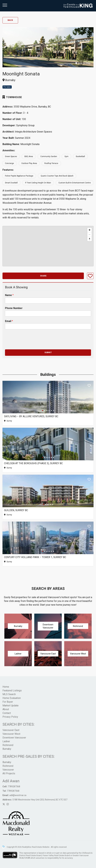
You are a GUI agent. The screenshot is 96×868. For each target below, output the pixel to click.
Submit (48, 352)
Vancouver (8, 770)
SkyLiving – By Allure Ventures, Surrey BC (31, 416)
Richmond (8, 745)
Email (9, 321)
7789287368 (14, 786)
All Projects (9, 773)
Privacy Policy (10, 717)
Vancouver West (11, 734)
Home (6, 687)
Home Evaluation (12, 698)
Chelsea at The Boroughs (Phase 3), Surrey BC (33, 463)
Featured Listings (12, 691)
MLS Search (9, 694)
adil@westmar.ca (18, 795)
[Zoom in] (90, 230)
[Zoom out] (90, 234)
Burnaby (7, 749)
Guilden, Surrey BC (16, 510)
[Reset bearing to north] (90, 239)
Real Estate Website (41, 847)
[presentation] (29, 344)
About (6, 709)
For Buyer (8, 702)
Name (9, 295)
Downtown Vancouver (14, 738)
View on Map (83, 63)
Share (43, 276)
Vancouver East (11, 730)
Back (10, 20)
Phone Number (14, 308)
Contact (7, 713)
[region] (48, 246)
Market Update (11, 706)
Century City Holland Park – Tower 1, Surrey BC (35, 557)
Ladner (6, 741)
